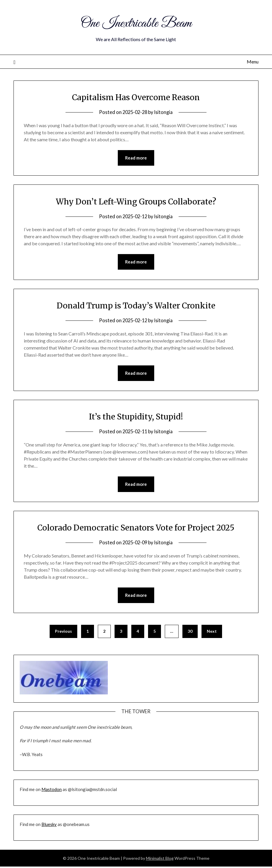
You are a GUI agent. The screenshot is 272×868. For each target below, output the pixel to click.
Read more (136, 158)
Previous (63, 633)
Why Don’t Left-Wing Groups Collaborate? (136, 202)
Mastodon (52, 791)
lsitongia (165, 112)
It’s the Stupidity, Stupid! (136, 417)
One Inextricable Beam (136, 23)
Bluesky (49, 826)
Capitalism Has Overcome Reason (136, 97)
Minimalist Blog (160, 860)
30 (190, 633)
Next (212, 633)
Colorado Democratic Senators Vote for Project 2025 (136, 528)
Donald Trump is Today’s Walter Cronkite (136, 306)
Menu (253, 62)
